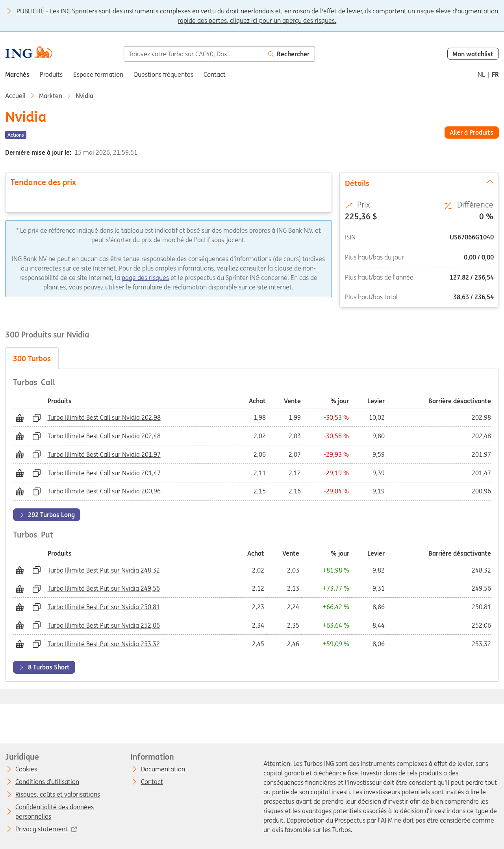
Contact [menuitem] (215, 74)
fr (495, 74)
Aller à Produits (472, 132)
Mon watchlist (473, 54)
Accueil (15, 96)
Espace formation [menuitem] (98, 74)
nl (481, 74)
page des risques (145, 278)
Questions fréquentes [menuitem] (163, 74)
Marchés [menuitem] (17, 74)
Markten (51, 96)
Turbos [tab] (32, 358)
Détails (419, 183)
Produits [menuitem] (51, 74)
